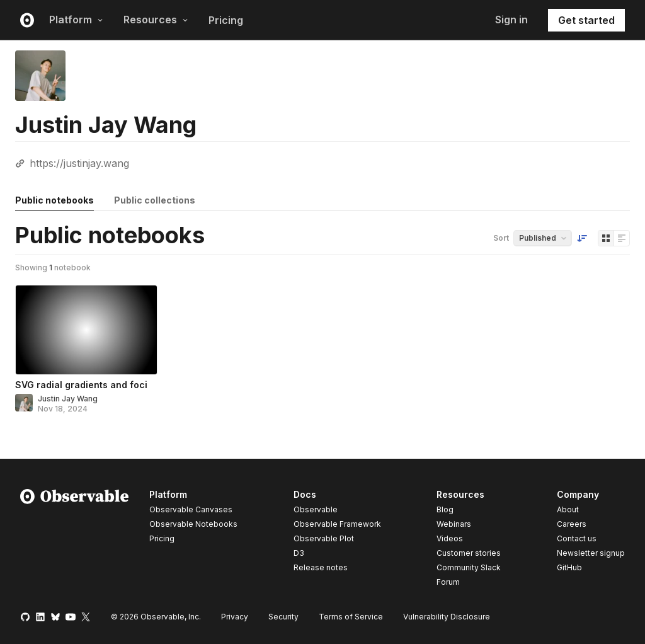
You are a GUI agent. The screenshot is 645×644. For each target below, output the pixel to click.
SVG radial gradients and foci (81, 385)
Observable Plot (324, 538)
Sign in (511, 20)
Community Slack (469, 567)
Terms (351, 617)
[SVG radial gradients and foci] (86, 330)
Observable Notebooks (193, 524)
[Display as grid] (606, 238)
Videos (450, 538)
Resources (156, 20)
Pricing (226, 20)
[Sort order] (582, 238)
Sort (501, 238)
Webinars (454, 524)
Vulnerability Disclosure (447, 617)
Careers (572, 524)
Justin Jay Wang (68, 399)
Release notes (321, 567)
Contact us (577, 539)
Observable (316, 509)
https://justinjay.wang (79, 163)
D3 (299, 553)
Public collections (155, 200)
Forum (448, 582)
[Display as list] (622, 238)
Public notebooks (54, 200)
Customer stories (469, 553)
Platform (76, 20)
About (568, 509)
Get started (586, 20)
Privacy (235, 617)
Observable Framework (337, 524)
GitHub (569, 567)
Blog (445, 509)
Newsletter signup (591, 553)
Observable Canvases (191, 509)
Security (283, 617)
